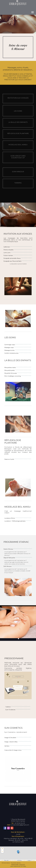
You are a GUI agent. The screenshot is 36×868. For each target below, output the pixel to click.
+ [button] (2, 849)
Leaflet (2, 860)
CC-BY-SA (25, 860)
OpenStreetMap (13, 860)
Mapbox (34, 860)
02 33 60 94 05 (20, 823)
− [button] (2, 852)
